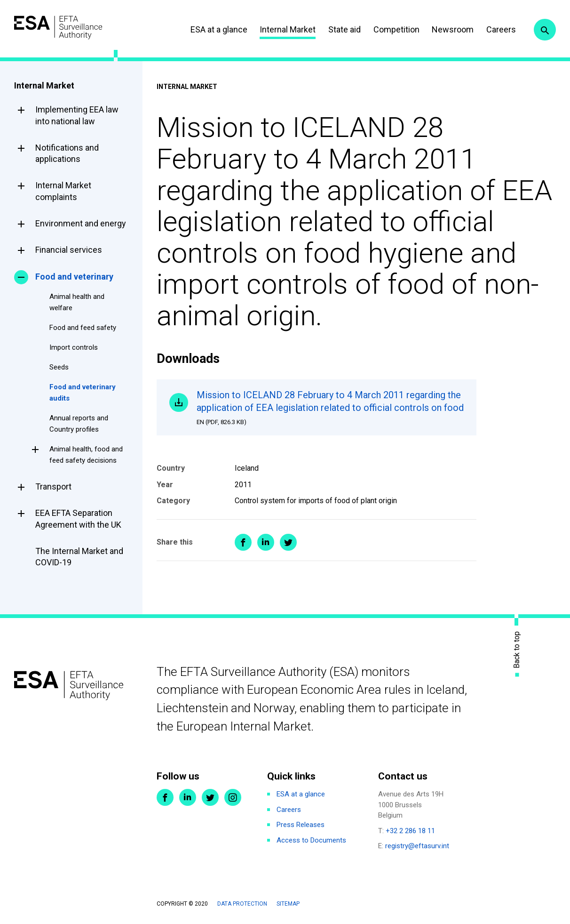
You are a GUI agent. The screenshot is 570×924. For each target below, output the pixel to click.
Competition (390, 29)
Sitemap (288, 905)
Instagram (233, 799)
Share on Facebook (243, 558)
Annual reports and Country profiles (79, 424)
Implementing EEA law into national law (77, 115)
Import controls (74, 347)
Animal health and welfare (77, 302)
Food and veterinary (74, 277)
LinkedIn (188, 799)
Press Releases (301, 826)
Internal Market (281, 29)
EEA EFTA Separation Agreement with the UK (78, 518)
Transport (53, 486)
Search (543, 30)
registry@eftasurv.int (417, 847)
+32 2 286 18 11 (410, 832)
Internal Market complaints (63, 191)
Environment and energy (81, 223)
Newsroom (446, 29)
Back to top (517, 651)
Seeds (59, 367)
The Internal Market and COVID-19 (79, 557)
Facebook (165, 799)
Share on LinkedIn (266, 558)
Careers (495, 29)
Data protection (242, 905)
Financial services (69, 250)
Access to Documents (311, 841)
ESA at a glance (212, 29)
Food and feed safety (83, 328)
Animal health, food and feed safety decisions (86, 455)
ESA (69, 28)
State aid (338, 29)
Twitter (210, 799)
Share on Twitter (288, 558)
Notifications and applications (67, 153)
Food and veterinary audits (83, 393)
